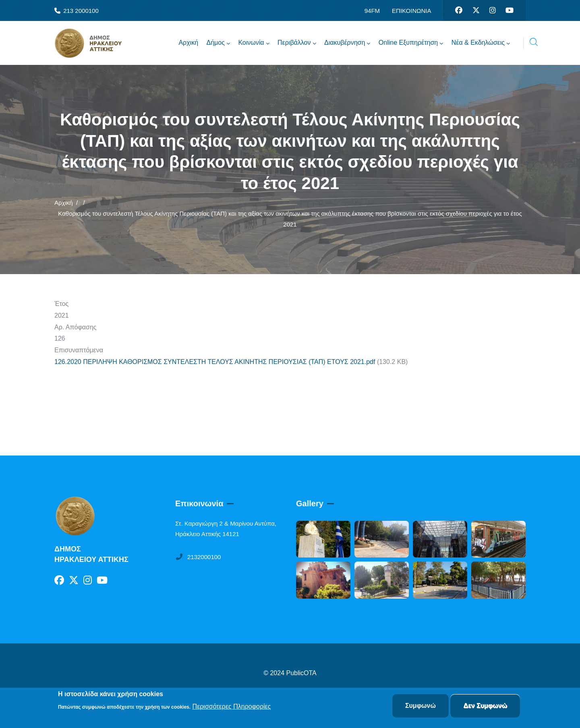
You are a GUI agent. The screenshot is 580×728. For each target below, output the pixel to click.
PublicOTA (301, 673)
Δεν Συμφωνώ (485, 706)
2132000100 (198, 557)
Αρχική (64, 203)
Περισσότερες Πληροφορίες (232, 707)
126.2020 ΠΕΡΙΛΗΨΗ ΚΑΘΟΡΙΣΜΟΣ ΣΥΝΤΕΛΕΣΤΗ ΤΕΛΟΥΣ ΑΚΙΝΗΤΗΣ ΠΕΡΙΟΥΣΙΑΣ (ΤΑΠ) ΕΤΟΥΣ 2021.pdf (215, 362)
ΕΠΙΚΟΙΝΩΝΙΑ (411, 11)
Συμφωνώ (420, 706)
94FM (372, 11)
